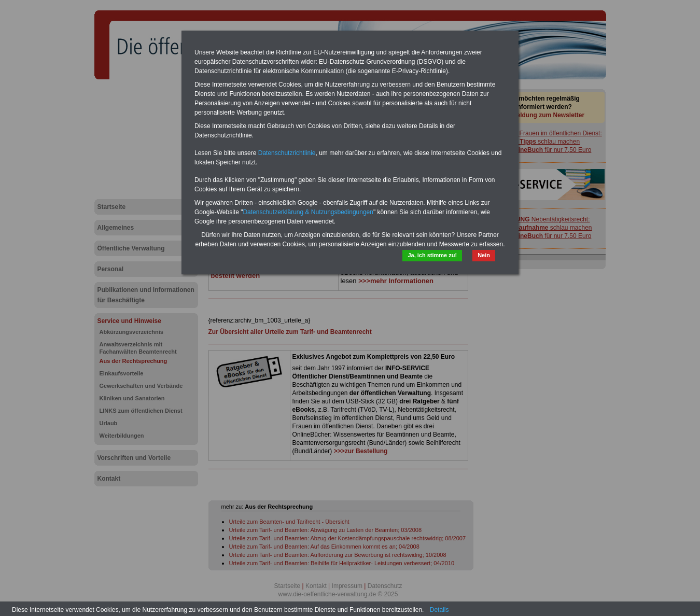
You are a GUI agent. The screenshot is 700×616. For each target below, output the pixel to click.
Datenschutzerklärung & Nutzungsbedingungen (308, 212)
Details (439, 610)
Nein (484, 255)
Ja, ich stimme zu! (432, 255)
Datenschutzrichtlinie (287, 153)
